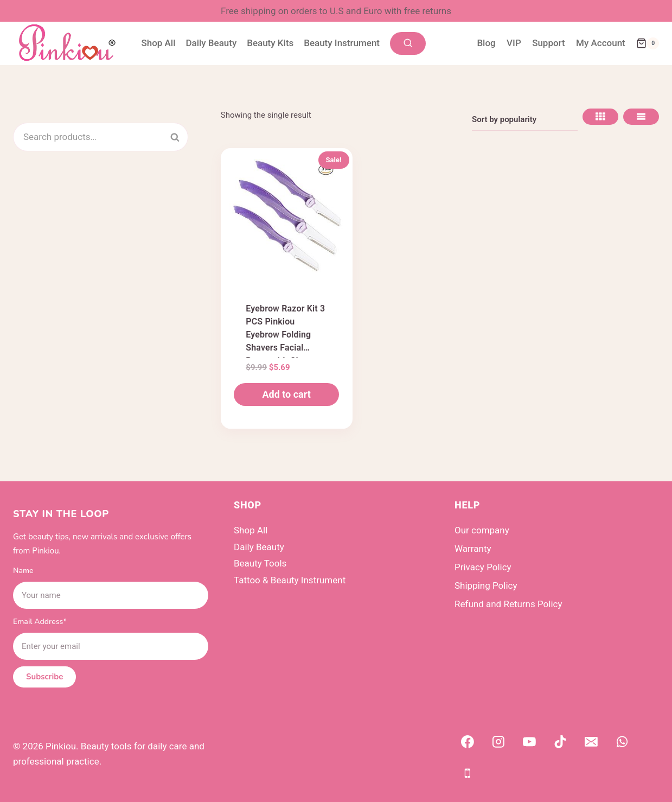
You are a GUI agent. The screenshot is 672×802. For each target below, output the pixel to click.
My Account (601, 43)
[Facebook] (468, 742)
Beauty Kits (270, 43)
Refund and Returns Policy (508, 604)
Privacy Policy (483, 567)
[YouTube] (529, 742)
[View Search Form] (408, 43)
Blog (486, 43)
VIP (514, 43)
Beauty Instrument (342, 43)
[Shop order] (525, 120)
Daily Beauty (211, 43)
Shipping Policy (486, 585)
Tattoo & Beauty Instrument (290, 580)
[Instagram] (498, 742)
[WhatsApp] (623, 742)
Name (23, 571)
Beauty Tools (260, 563)
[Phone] (468, 773)
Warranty (473, 549)
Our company (482, 530)
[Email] (591, 742)
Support (549, 43)
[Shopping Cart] (648, 43)
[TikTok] (560, 742)
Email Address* (40, 622)
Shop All (158, 43)
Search (181, 136)
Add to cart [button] (286, 394)
